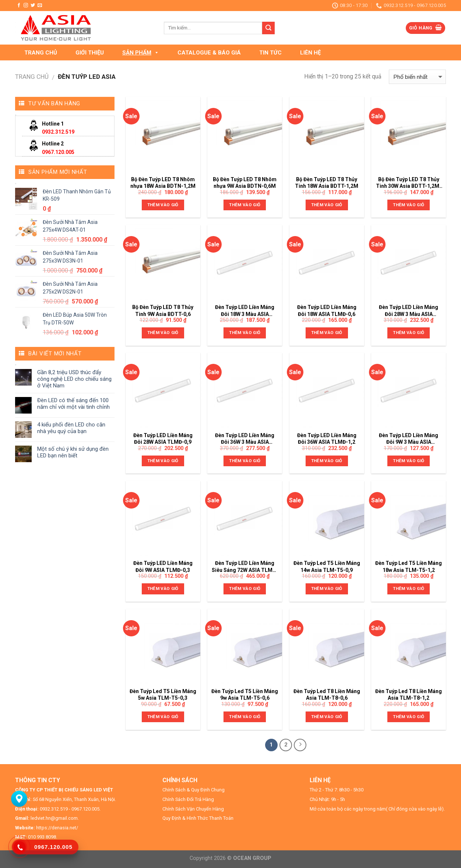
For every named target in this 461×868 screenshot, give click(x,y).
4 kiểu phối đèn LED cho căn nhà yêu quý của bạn (71, 428)
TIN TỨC (270, 53)
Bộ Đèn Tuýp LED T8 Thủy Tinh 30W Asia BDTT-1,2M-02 (409, 183)
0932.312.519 (58, 132)
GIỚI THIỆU (90, 53)
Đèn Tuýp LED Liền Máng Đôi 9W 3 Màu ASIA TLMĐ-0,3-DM (409, 439)
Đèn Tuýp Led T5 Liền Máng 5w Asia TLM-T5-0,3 (163, 695)
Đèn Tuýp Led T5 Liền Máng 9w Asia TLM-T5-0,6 (245, 695)
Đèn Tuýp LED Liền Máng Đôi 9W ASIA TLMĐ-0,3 (163, 566)
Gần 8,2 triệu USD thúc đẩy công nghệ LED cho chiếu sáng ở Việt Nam (74, 379)
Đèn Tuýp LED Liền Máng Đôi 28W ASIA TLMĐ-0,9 (163, 439)
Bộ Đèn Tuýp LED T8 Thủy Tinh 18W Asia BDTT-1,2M (327, 183)
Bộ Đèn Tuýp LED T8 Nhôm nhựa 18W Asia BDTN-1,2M (163, 183)
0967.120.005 (58, 152)
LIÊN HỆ (310, 53)
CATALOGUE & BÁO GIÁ (209, 53)
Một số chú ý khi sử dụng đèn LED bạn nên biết (73, 452)
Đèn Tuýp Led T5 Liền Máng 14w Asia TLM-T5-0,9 (327, 566)
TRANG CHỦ (41, 53)
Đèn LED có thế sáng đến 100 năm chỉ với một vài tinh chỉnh (73, 404)
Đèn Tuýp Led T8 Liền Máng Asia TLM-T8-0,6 (327, 695)
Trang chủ (32, 77)
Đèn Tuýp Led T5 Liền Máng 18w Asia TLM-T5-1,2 (409, 566)
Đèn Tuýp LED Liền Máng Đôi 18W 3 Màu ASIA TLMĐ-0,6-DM (245, 311)
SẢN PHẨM (141, 53)
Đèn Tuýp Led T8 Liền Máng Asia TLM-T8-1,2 (409, 695)
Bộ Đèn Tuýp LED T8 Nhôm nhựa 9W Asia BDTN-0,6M (245, 183)
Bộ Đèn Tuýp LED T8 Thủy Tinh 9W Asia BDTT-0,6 (163, 310)
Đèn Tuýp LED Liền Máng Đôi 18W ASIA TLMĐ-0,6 (327, 310)
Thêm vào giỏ (163, 205)
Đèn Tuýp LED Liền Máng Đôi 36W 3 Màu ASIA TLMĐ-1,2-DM (245, 439)
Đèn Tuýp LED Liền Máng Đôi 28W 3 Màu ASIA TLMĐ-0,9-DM (409, 311)
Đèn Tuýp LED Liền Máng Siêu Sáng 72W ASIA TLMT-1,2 (245, 567)
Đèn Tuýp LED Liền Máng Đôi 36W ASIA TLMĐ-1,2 (327, 439)
